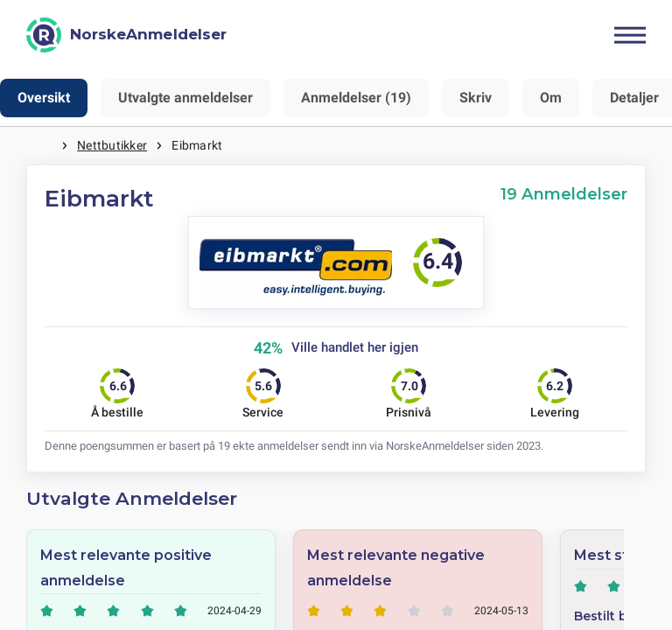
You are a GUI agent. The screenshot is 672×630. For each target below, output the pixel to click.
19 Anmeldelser (564, 194)
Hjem (44, 146)
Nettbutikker (112, 145)
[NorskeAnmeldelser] (126, 35)
